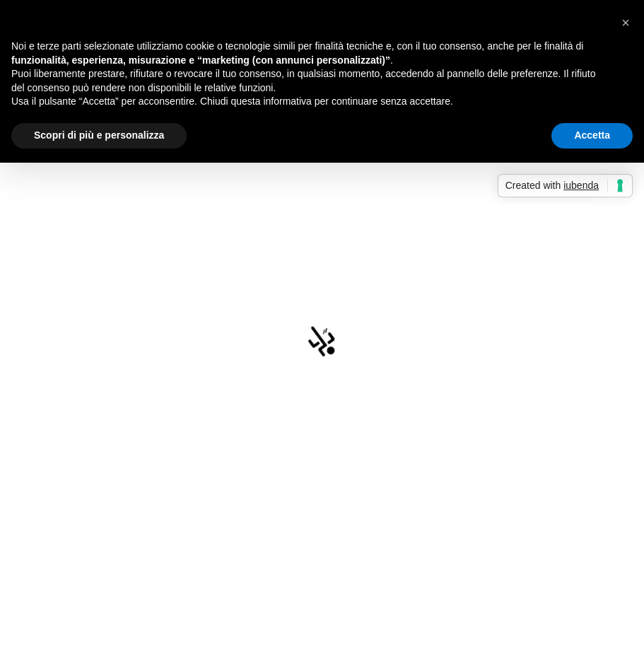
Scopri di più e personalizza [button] (99, 135)
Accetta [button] (592, 135)
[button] (626, 23)
